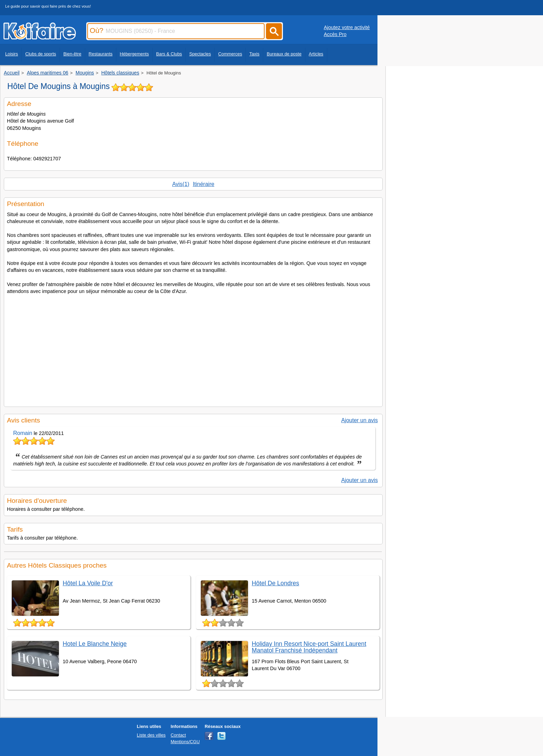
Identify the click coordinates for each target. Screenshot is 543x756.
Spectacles (200, 54)
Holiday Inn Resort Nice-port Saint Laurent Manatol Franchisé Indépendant (309, 647)
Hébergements (134, 54)
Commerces (230, 54)
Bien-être (72, 54)
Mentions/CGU (185, 742)
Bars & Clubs (169, 54)
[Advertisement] (193, 348)
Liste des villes (151, 735)
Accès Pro (335, 34)
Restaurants (101, 54)
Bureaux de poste (284, 54)
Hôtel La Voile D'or (88, 583)
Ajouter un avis (359, 420)
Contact (178, 735)
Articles (316, 54)
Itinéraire (204, 184)
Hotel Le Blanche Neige (95, 644)
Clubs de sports (41, 54)
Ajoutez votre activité (347, 27)
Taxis (254, 54)
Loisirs (12, 54)
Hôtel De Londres (275, 583)
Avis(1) (181, 184)
